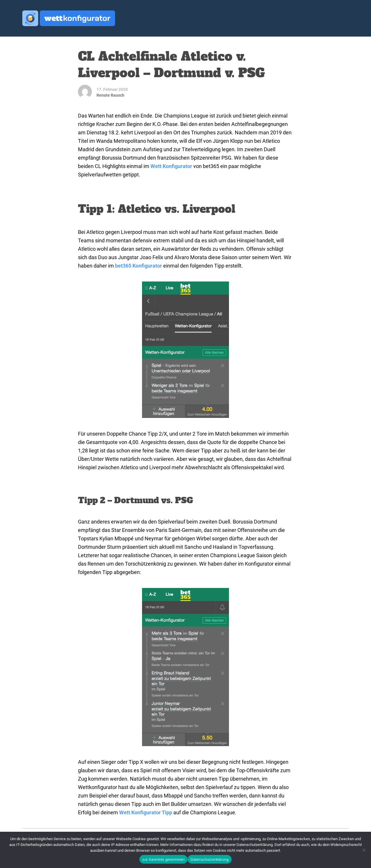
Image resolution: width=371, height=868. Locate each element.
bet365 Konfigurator (139, 266)
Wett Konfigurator (171, 166)
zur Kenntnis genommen (163, 859)
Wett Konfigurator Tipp (146, 812)
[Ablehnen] (364, 850)
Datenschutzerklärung (209, 859)
